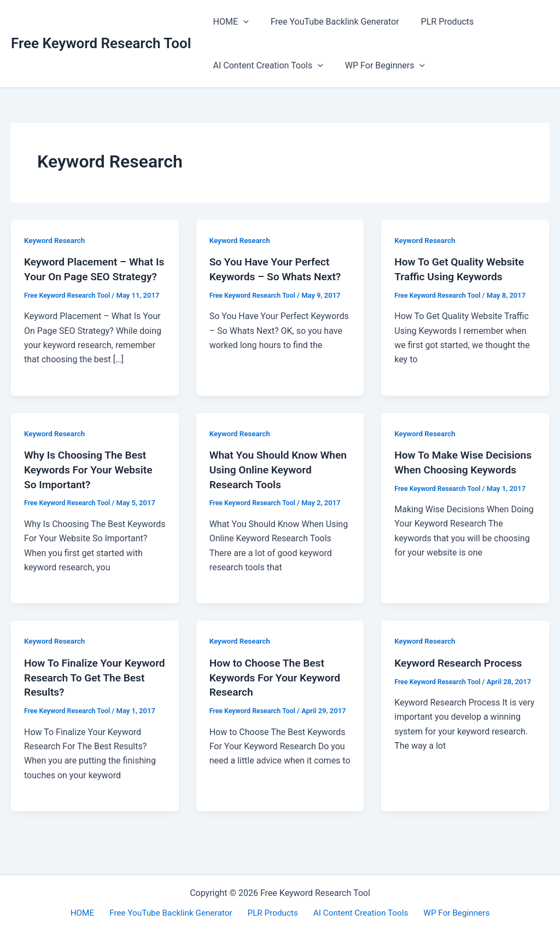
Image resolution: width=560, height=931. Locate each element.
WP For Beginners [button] (378, 66)
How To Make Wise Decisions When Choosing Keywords (458, 482)
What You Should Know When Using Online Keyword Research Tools (278, 482)
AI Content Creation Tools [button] (266, 66)
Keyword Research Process (461, 674)
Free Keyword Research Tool (101, 43)
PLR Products (437, 22)
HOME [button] (229, 22)
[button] (241, 22)
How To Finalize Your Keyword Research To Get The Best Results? (87, 689)
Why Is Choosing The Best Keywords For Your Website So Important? (91, 482)
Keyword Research (56, 240)
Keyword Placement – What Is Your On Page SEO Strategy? (92, 276)
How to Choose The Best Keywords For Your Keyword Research (278, 689)
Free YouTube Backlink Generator (328, 22)
